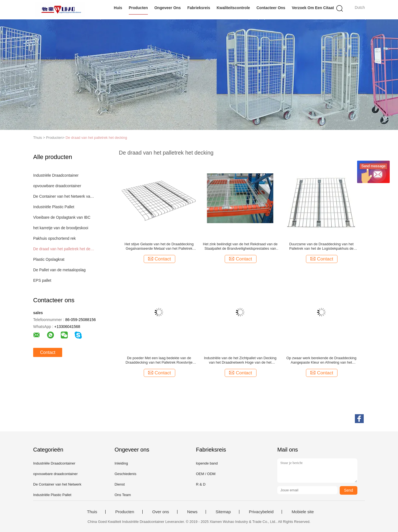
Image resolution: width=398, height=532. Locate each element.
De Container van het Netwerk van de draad (65, 196)
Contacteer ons (271, 8)
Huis (118, 8)
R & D (201, 484)
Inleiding (121, 463)
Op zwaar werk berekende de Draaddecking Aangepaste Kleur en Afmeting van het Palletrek (321, 360)
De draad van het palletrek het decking (96, 138)
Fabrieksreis (199, 8)
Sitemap (223, 512)
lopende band (207, 463)
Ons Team (123, 495)
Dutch (360, 7)
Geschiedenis (125, 474)
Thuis (92, 512)
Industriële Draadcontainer (56, 175)
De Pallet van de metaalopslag (59, 270)
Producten (138, 8)
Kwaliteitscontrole (233, 8)
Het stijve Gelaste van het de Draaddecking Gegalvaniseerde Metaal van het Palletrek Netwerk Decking (159, 246)
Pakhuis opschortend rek (54, 238)
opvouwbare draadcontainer (57, 186)
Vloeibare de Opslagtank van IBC (62, 217)
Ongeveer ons (167, 8)
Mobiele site (303, 512)
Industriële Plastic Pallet (54, 207)
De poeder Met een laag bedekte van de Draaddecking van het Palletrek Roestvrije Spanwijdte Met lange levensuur (159, 360)
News (192, 512)
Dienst (120, 484)
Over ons (161, 512)
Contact (48, 352)
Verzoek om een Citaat (313, 8)
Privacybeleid (261, 512)
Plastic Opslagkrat (49, 259)
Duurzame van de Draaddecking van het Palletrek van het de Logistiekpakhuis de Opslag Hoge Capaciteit (321, 246)
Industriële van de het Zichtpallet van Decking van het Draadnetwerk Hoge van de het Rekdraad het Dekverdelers (240, 360)
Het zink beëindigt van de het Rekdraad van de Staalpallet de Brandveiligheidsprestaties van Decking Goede (240, 246)
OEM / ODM (206, 474)
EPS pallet (42, 280)
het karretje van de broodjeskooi (61, 228)
